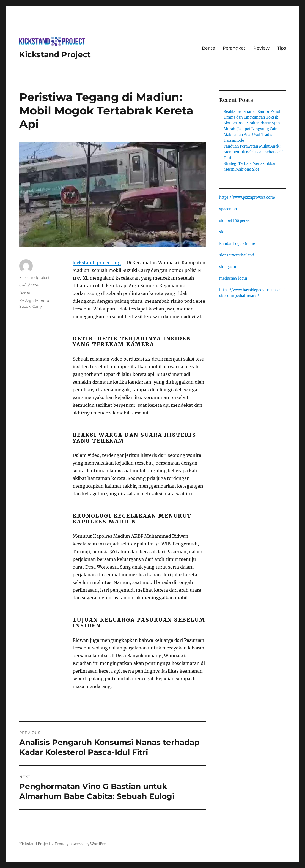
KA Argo (26, 301)
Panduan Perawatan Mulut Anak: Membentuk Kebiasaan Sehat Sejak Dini (254, 152)
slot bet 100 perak (234, 221)
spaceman (228, 209)
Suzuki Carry (31, 306)
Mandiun (43, 301)
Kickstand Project (55, 54)
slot (222, 232)
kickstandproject (34, 277)
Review (261, 48)
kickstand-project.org (97, 263)
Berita (208, 48)
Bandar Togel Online (237, 244)
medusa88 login (233, 278)
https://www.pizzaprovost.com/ (247, 197)
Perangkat (234, 48)
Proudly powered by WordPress (82, 844)
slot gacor (228, 267)
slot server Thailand (237, 255)
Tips (282, 48)
